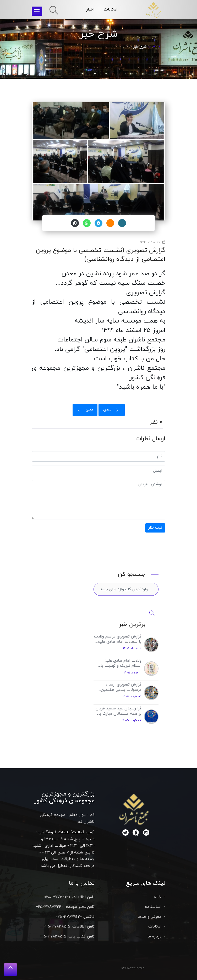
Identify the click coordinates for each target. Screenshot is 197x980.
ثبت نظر (155, 528)
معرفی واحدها (149, 917)
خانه (157, 46)
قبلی (84, 410)
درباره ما (154, 937)
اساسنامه (153, 907)
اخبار (90, 9)
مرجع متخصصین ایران (133, 968)
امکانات (111, 9)
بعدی (113, 410)
